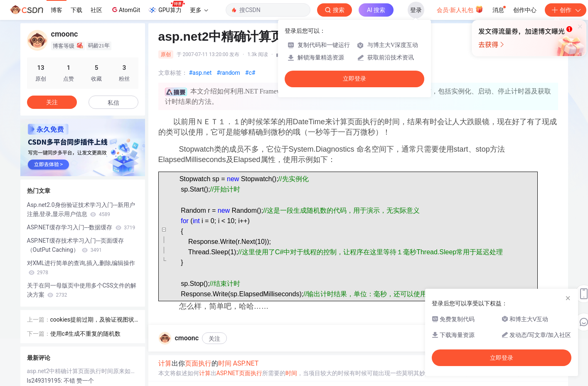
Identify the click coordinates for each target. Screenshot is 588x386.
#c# (250, 73)
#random (228, 73)
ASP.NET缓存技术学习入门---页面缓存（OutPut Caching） (76, 245)
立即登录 (354, 79)
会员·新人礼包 (460, 9)
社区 (96, 10)
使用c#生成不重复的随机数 (86, 334)
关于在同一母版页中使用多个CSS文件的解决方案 (82, 290)
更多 (199, 10)
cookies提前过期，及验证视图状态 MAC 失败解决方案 (92, 320)
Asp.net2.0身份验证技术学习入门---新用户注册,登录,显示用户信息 (81, 209)
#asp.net (201, 73)
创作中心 (525, 10)
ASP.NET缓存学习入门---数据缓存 (81, 227)
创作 (566, 10)
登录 (416, 10)
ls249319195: (45, 381)
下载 (76, 10)
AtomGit (125, 10)
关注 (214, 339)
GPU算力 (166, 7)
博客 (57, 10)
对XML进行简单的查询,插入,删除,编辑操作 (81, 268)
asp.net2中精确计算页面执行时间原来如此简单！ (83, 371)
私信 (113, 103)
